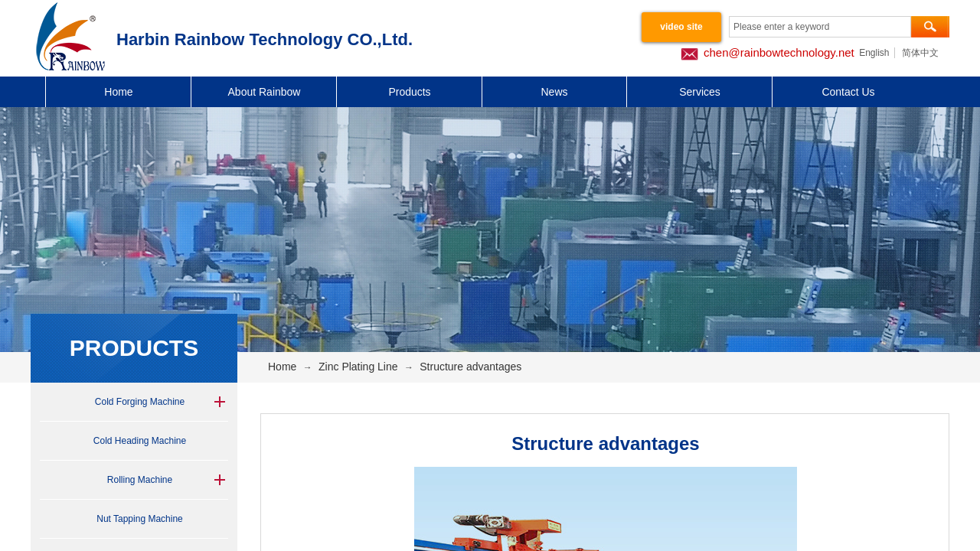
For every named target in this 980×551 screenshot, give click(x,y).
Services (700, 92)
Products (409, 92)
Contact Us (848, 92)
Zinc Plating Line (358, 367)
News (554, 92)
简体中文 (920, 53)
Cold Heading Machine (140, 441)
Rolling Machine (140, 480)
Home (118, 92)
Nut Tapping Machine (140, 519)
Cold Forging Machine (140, 402)
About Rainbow (265, 92)
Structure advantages (470, 367)
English (874, 53)
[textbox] (820, 27)
